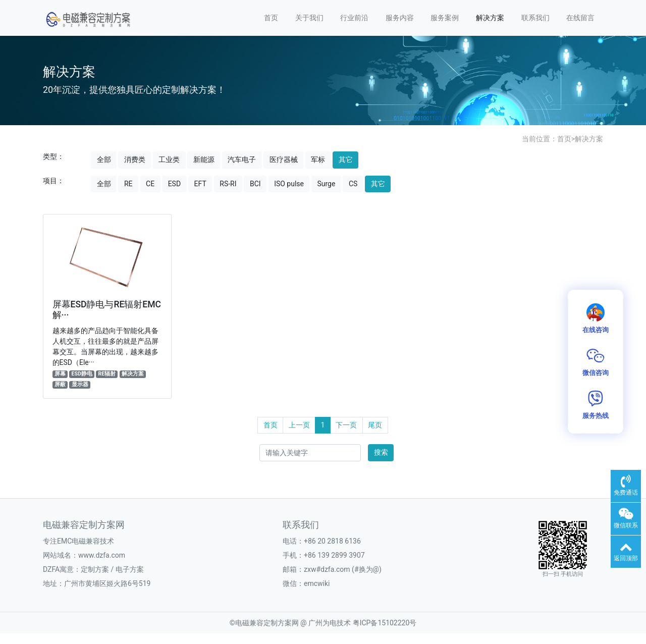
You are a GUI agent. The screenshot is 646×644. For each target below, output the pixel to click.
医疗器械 (284, 159)
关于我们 (309, 18)
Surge (326, 184)
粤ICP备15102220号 (385, 623)
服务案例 (445, 18)
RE (128, 184)
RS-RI (228, 184)
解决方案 (490, 18)
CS (353, 184)
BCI (255, 184)
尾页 (375, 425)
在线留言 (580, 18)
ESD (174, 184)
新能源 (204, 159)
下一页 (346, 425)
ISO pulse (289, 184)
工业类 (169, 159)
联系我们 (535, 18)
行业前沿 (354, 18)
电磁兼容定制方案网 (267, 623)
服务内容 (400, 18)
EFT (200, 184)
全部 (104, 159)
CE (150, 184)
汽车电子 (242, 159)
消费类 (135, 159)
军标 (318, 159)
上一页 (299, 425)
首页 (271, 18)
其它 (346, 159)
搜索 (381, 452)
